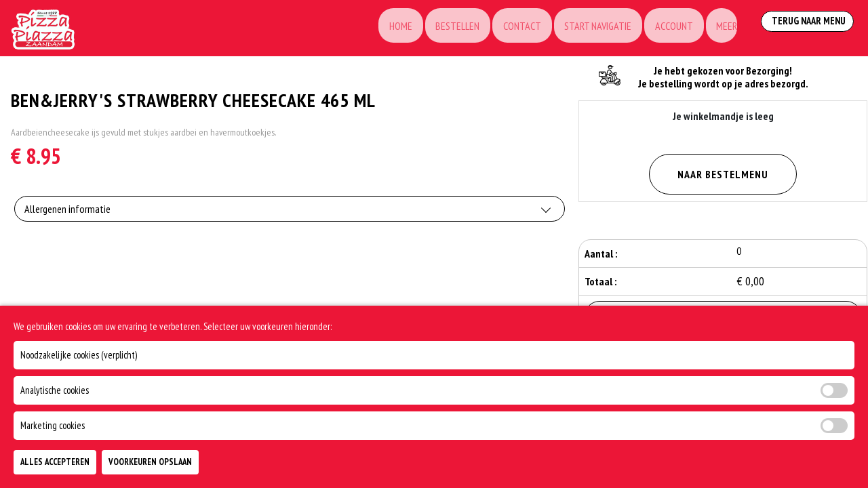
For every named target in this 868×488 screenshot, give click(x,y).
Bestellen (435, 28)
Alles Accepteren (55, 462)
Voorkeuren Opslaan (150, 462)
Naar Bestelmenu (723, 174)
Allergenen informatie (67, 214)
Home (375, 28)
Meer (716, 28)
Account (660, 28)
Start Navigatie (581, 28)
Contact (502, 28)
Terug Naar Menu (806, 27)
